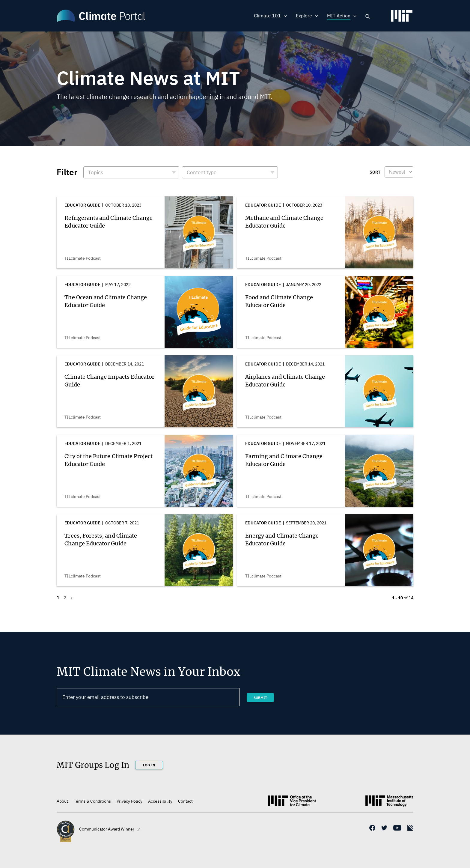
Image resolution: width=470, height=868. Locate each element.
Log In (149, 765)
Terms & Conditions (92, 801)
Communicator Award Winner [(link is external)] (110, 829)
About (62, 801)
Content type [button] (202, 172)
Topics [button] (96, 172)
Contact (185, 801)
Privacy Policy (129, 801)
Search (368, 16)
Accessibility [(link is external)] (160, 801)
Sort (375, 172)
